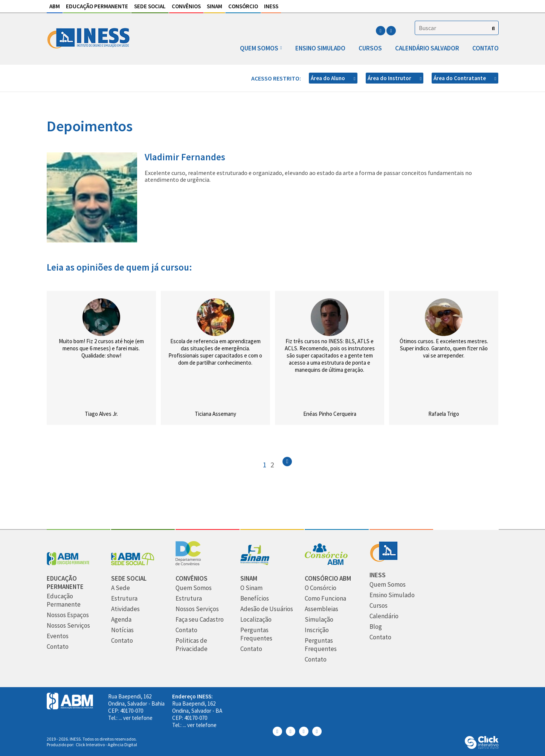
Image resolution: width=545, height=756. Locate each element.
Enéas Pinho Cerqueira (330, 414)
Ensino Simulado (320, 48)
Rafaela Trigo (444, 414)
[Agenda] (121, 620)
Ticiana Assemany (215, 414)
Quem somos (259, 48)
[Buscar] (493, 28)
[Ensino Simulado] (392, 595)
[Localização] (256, 620)
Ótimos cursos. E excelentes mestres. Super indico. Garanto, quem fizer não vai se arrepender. (444, 348)
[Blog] (376, 627)
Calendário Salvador (427, 48)
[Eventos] (58, 636)
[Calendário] (384, 616)
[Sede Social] (133, 563)
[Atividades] (125, 609)
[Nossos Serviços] (68, 626)
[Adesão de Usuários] (267, 609)
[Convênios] (188, 563)
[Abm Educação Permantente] (68, 563)
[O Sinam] (251, 588)
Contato (485, 48)
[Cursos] (379, 606)
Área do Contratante (460, 78)
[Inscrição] (317, 630)
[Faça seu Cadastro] (200, 620)
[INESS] (384, 560)
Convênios (186, 6)
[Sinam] (255, 563)
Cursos (370, 48)
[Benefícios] (255, 599)
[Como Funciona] (325, 599)
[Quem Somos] (194, 588)
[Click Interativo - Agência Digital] (482, 747)
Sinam (214, 6)
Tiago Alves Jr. (101, 414)
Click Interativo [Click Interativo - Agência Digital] (106, 745)
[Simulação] (319, 620)
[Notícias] (122, 630)
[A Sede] (121, 588)
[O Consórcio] (321, 588)
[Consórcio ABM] (326, 563)
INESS (271, 6)
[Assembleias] (321, 609)
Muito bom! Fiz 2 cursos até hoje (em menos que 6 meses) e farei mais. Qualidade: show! (101, 348)
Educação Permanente (97, 6)
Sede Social (150, 6)
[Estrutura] (124, 599)
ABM (55, 6)
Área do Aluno (328, 78)
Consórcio (243, 6)
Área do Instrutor (390, 78)
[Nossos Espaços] (68, 615)
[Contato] (58, 647)
